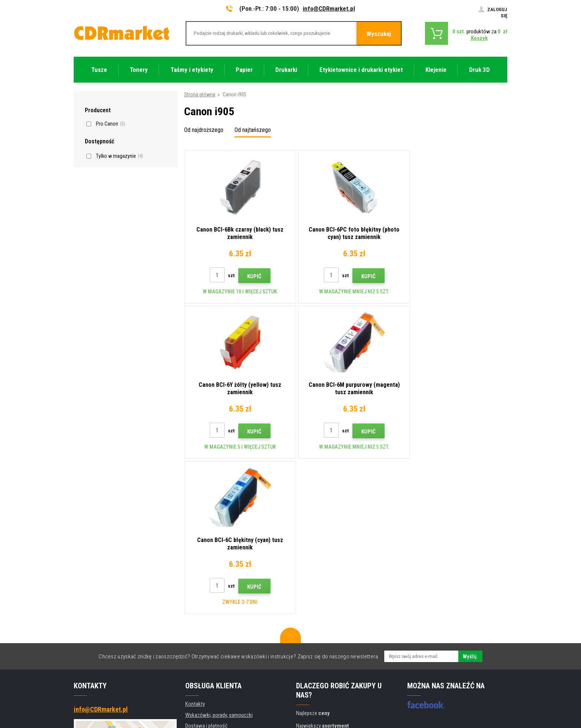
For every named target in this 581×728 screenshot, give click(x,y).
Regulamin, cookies (206, 614)
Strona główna (200, 94)
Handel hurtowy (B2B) (209, 582)
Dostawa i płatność (206, 571)
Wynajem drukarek (205, 647)
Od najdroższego (204, 130)
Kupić (251, 276)
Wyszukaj (379, 34)
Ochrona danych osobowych (216, 625)
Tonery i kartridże (340, 718)
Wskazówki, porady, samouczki (219, 560)
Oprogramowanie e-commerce (446, 694)
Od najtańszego (253, 130)
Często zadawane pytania (213, 592)
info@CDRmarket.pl (329, 9)
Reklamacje (198, 604)
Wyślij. (470, 501)
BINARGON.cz (493, 694)
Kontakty (195, 549)
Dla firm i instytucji (205, 636)
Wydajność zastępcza (209, 658)
